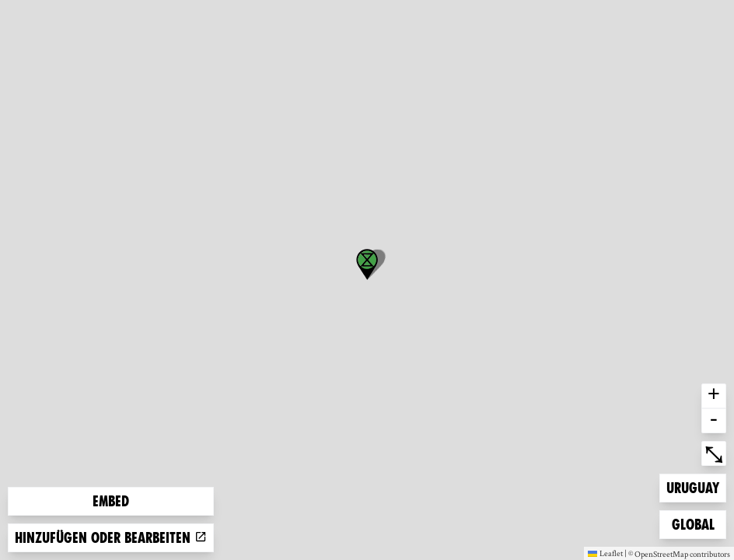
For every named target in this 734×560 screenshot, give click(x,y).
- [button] (714, 421)
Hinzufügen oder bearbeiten (111, 538)
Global (697, 523)
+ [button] (714, 396)
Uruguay (692, 486)
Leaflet (605, 553)
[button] (367, 264)
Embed (111, 501)
